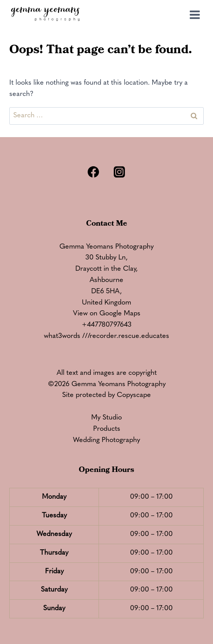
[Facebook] (94, 172)
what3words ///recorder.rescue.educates (106, 336)
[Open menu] (195, 15)
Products (107, 429)
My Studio (106, 418)
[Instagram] (119, 172)
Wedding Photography (106, 440)
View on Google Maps (107, 314)
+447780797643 (107, 325)
